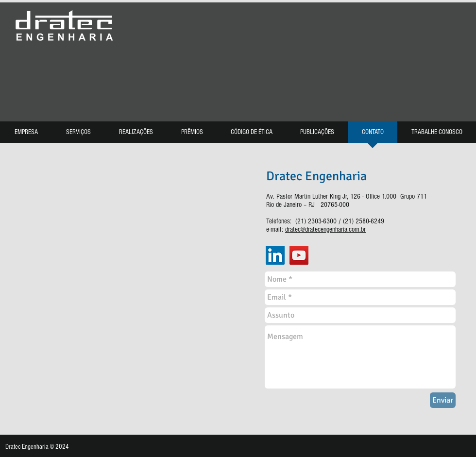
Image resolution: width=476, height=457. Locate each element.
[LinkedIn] (275, 255)
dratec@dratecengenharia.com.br (325, 229)
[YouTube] (299, 255)
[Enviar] (443, 400)
